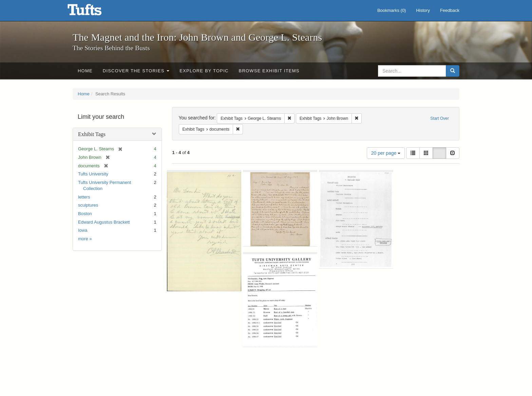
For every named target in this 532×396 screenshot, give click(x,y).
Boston (85, 214)
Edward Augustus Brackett (104, 222)
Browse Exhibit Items (269, 71)
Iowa (83, 230)
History (423, 10)
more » (85, 239)
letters (84, 197)
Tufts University (93, 174)
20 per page (386, 153)
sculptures (88, 205)
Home (85, 71)
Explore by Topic (204, 71)
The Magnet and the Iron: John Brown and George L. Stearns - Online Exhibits (93, 12)
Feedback (450, 10)
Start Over (440, 118)
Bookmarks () (392, 10)
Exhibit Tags (92, 134)
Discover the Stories (136, 71)
